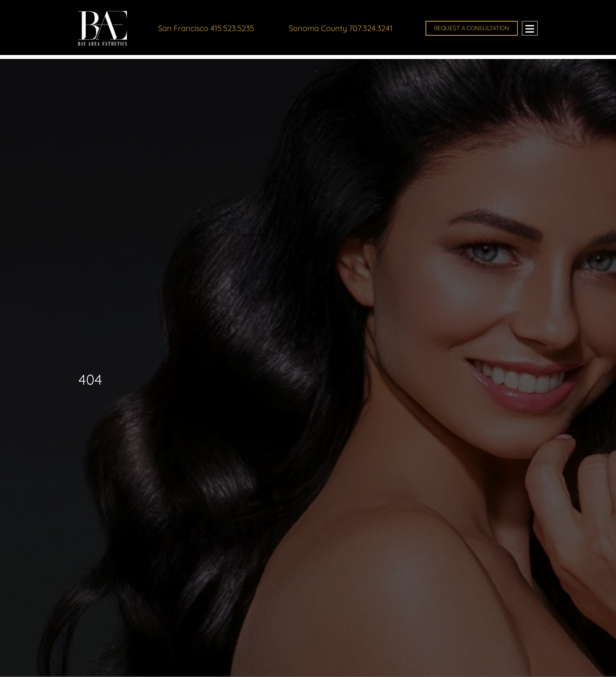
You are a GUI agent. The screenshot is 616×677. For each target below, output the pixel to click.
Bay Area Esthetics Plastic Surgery (104, 30)
